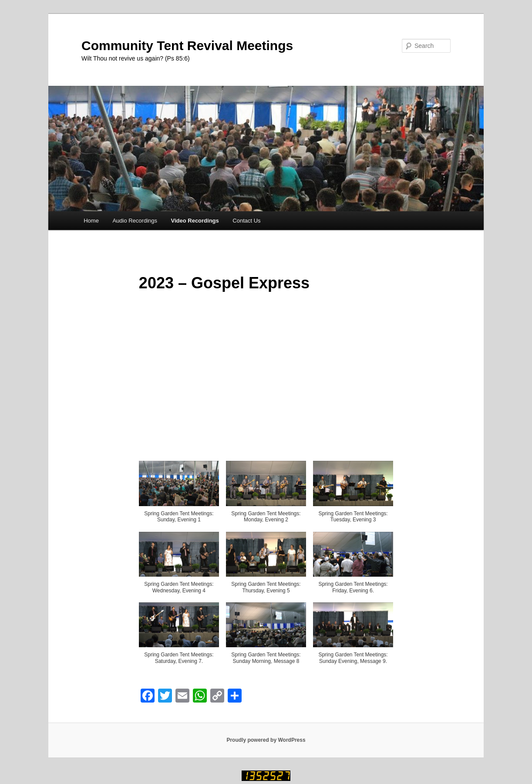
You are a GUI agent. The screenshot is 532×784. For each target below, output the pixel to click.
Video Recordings (195, 221)
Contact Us (246, 221)
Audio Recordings (135, 221)
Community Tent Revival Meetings (187, 46)
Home (91, 221)
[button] (179, 496)
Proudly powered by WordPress (266, 740)
